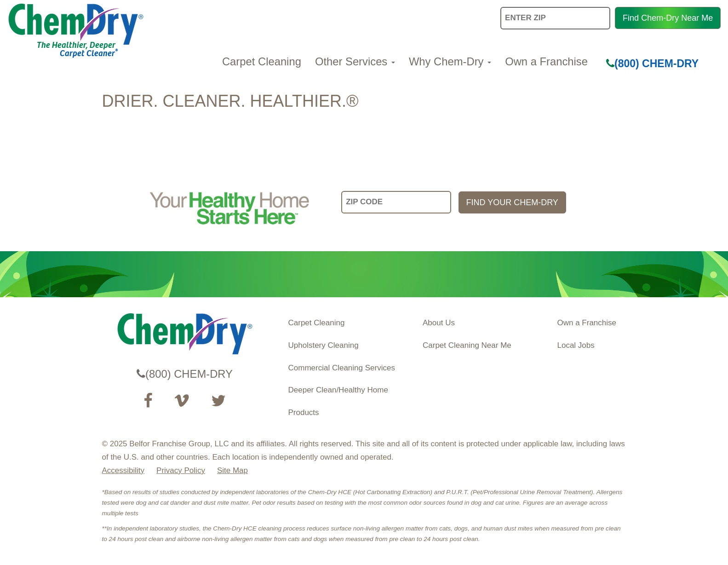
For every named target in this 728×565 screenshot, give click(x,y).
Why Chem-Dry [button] (450, 61)
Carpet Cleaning (262, 61)
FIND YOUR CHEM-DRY (512, 202)
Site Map (232, 470)
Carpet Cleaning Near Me (467, 345)
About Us (439, 323)
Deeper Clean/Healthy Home (338, 390)
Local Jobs (576, 345)
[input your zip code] (396, 202)
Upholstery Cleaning (324, 345)
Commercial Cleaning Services (342, 368)
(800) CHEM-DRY (652, 63)
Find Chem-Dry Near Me (668, 18)
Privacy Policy (181, 470)
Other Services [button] (355, 61)
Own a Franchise (546, 61)
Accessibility (123, 470)
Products (304, 412)
